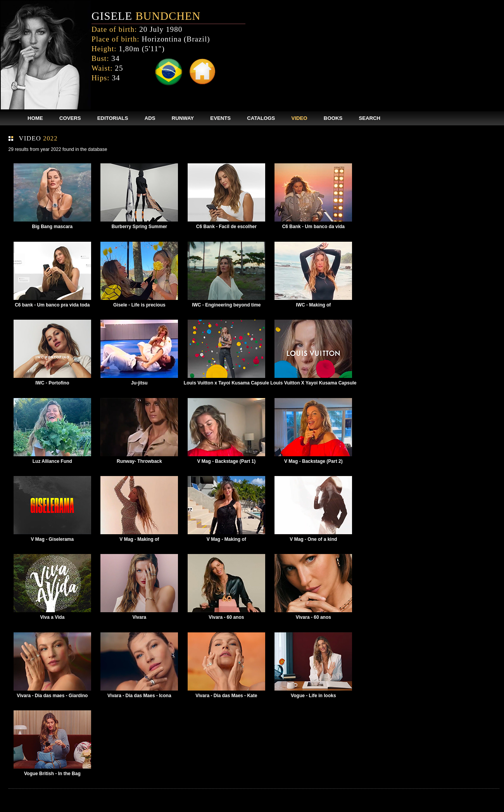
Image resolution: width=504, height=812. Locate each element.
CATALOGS (261, 118)
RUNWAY (183, 118)
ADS (150, 118)
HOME (35, 118)
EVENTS (220, 118)
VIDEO (299, 118)
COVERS (70, 118)
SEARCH (369, 118)
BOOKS (333, 118)
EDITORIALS (113, 118)
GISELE (146, 16)
